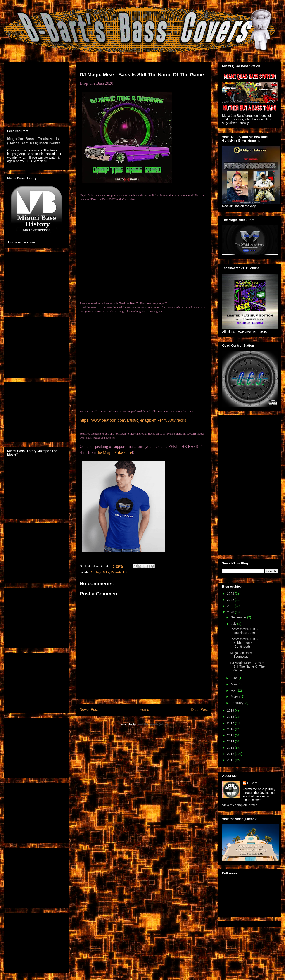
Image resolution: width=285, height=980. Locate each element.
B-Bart (252, 783)
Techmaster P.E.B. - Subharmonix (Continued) (244, 643)
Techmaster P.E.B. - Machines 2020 (244, 631)
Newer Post (89, 710)
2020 (231, 612)
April (234, 690)
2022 (231, 600)
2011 (231, 760)
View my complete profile (240, 805)
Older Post (199, 710)
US (125, 572)
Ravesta (116, 572)
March (236, 697)
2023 (231, 594)
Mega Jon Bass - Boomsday (242, 655)
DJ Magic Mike (100, 572)
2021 (231, 606)
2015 (231, 735)
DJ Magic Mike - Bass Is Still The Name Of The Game (247, 667)
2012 (231, 754)
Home (145, 710)
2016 (231, 729)
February (237, 703)
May (234, 684)
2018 (231, 717)
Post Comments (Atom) (153, 724)
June (235, 678)
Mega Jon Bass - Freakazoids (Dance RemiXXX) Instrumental (34, 141)
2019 (231, 711)
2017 (231, 723)
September (239, 617)
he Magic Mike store (115, 452)
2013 (231, 748)
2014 (231, 741)
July (234, 624)
